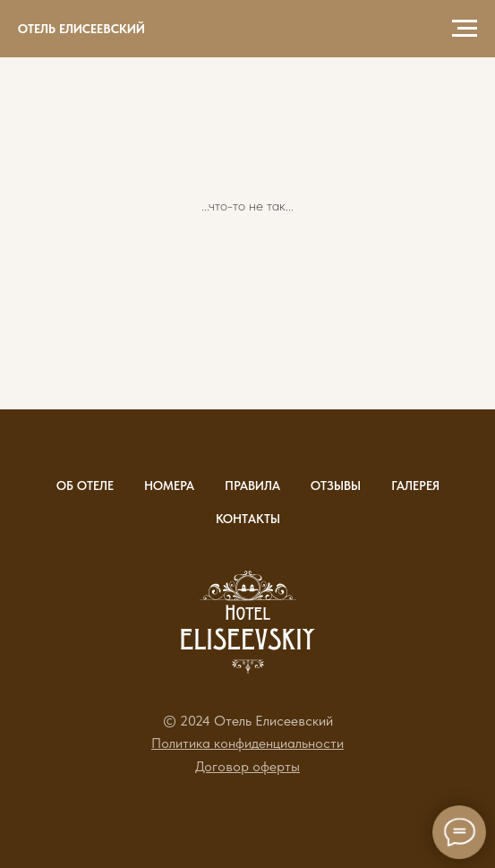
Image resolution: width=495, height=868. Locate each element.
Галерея (415, 486)
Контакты (248, 519)
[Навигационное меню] (465, 29)
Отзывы (336, 486)
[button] (247, 743)
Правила (252, 486)
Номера (169, 486)
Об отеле (85, 486)
